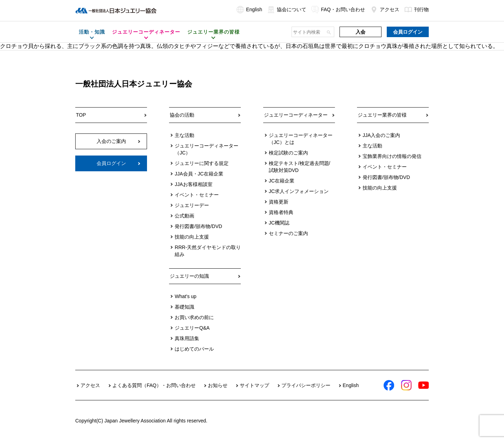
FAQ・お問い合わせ (338, 9)
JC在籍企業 (282, 181)
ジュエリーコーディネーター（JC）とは (301, 139)
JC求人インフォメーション (299, 191)
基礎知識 (184, 307)
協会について (287, 9)
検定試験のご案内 (288, 153)
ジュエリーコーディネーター (296, 115)
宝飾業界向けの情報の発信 (392, 156)
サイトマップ (254, 385)
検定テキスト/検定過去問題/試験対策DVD (300, 167)
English (249, 9)
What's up (185, 296)
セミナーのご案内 (288, 233)
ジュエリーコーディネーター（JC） (206, 149)
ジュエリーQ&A (192, 328)
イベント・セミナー (197, 195)
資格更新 (279, 202)
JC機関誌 (279, 223)
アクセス (385, 9)
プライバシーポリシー (306, 385)
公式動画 (184, 216)
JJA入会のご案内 (381, 135)
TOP (81, 115)
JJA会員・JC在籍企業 (199, 174)
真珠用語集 (187, 338)
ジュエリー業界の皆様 (382, 115)
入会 (360, 32)
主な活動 (184, 135)
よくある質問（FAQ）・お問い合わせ (154, 385)
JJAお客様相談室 (193, 184)
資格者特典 (281, 212)
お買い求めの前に (194, 317)
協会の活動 (182, 115)
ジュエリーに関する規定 (202, 163)
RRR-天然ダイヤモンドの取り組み (208, 251)
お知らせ (218, 385)
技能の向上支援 (192, 237)
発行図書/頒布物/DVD (198, 226)
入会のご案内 (111, 141)
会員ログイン (408, 32)
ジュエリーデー (192, 205)
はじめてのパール (194, 349)
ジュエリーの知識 (189, 276)
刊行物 (417, 9)
